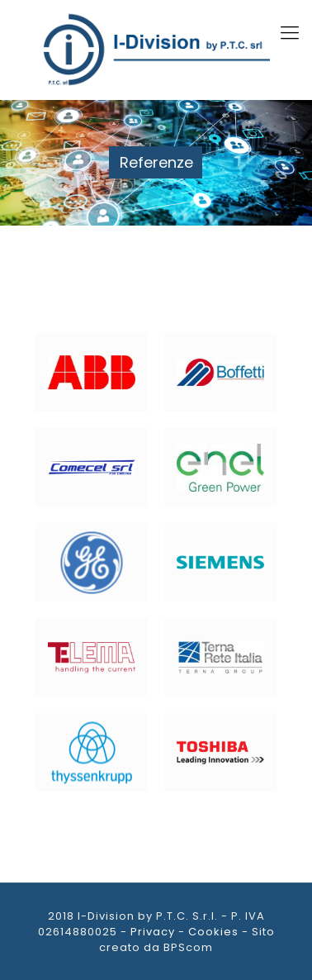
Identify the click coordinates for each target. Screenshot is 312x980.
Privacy (153, 932)
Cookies (213, 932)
